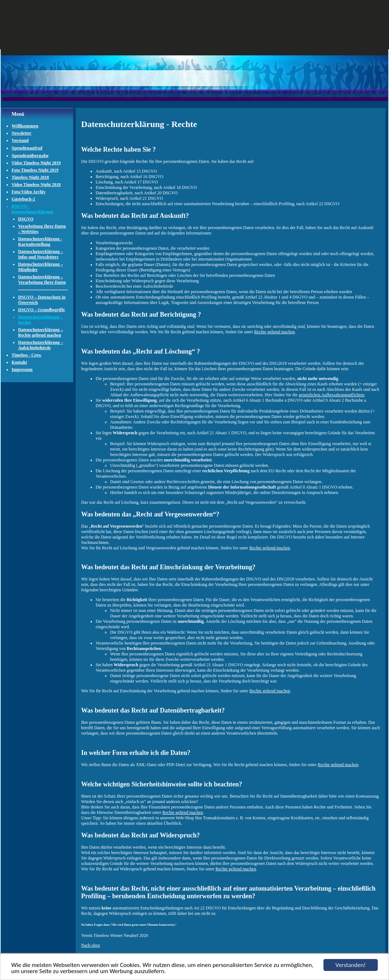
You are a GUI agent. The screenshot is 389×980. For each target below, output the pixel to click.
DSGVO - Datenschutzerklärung (32, 209)
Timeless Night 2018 (30, 177)
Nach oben (91, 945)
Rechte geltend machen (275, 332)
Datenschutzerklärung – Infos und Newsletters (41, 254)
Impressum (22, 369)
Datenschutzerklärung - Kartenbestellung (40, 242)
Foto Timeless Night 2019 (35, 170)
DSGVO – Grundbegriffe (41, 310)
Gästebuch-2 (23, 199)
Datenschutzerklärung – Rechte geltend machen (41, 332)
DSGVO (26, 219)
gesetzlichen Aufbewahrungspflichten (332, 395)
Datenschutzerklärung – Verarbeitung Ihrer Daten (42, 280)
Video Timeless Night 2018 (36, 185)
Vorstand (20, 140)
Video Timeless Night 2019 (36, 163)
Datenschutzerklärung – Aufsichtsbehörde (41, 345)
